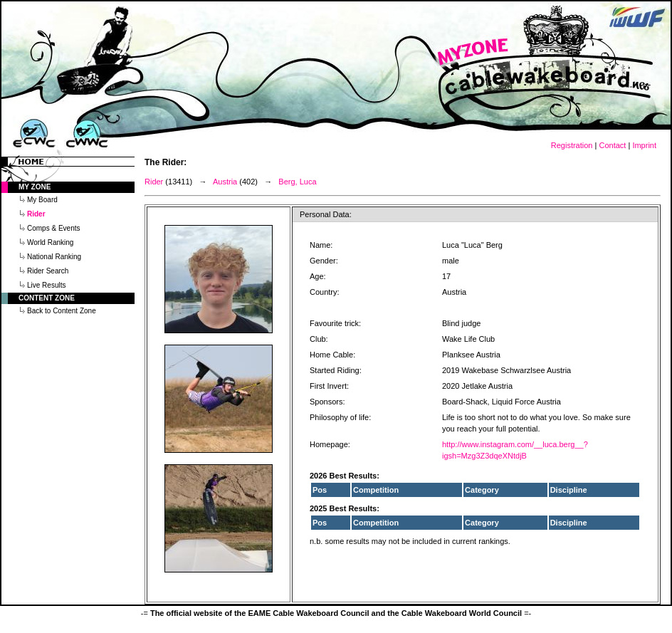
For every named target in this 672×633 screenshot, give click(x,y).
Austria (225, 182)
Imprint (644, 145)
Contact (612, 145)
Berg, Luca (297, 182)
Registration (572, 145)
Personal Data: (326, 214)
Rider (154, 182)
